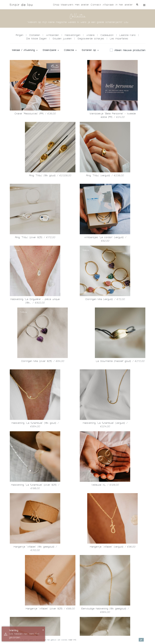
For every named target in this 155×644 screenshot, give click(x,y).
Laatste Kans (127, 35)
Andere (90, 35)
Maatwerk (67, 5)
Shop (56, 5)
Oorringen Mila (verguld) (105, 299)
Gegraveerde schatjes (91, 39)
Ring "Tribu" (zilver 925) (35, 237)
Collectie (70, 50)
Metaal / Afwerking (25, 50)
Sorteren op (90, 50)
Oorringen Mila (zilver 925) (43, 361)
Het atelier (82, 5)
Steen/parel (51, 50)
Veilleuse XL (105, 485)
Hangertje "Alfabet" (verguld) (113, 547)
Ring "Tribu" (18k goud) (50, 175)
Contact (96, 5)
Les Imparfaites (119, 39)
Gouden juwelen (62, 39)
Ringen (19, 35)
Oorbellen (35, 35)
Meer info (72, 640)
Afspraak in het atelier (118, 5)
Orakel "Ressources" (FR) (35, 114)
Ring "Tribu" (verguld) (105, 175)
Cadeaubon (107, 35)
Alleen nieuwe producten (128, 50)
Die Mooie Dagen (36, 39)
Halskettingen (73, 35)
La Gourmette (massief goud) (120, 361)
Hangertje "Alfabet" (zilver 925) (50, 609)
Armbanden (52, 35)
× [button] (43, 630)
